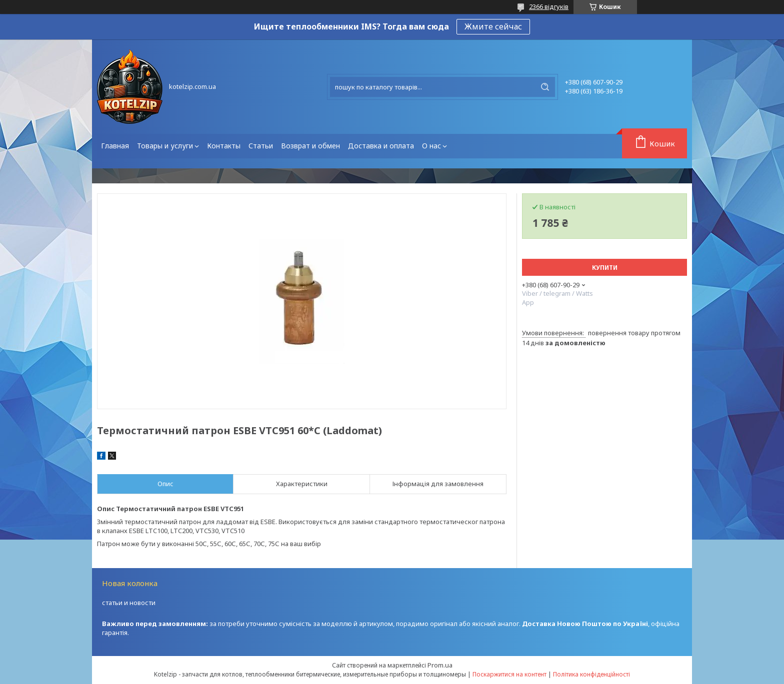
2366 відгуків (549, 6)
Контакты (224, 146)
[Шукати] (545, 87)
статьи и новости (129, 603)
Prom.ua (440, 665)
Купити (605, 268)
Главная (115, 146)
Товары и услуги (165, 146)
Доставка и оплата (381, 146)
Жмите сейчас (493, 26)
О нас (431, 146)
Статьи (261, 146)
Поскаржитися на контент (509, 674)
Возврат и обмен (310, 146)
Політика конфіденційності (591, 674)
